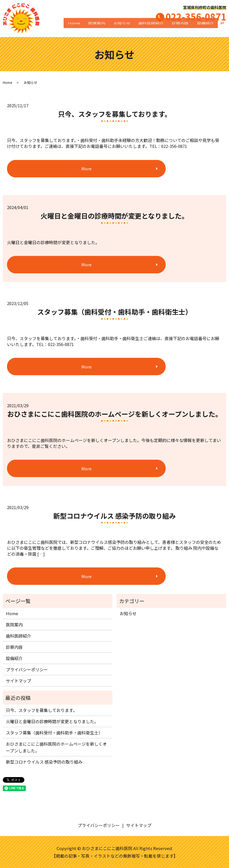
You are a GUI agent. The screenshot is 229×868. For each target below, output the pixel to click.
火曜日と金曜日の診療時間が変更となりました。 (114, 216)
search (222, 28)
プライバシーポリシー (27, 669)
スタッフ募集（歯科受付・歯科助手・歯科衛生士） (115, 312)
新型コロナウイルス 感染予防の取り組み (114, 516)
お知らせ (136, 28)
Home (96, 28)
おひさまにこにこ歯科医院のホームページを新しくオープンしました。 (115, 414)
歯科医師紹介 (161, 28)
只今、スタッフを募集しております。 (115, 114)
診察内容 (186, 28)
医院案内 (115, 28)
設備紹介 (207, 28)
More (41, 169)
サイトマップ (18, 681)
